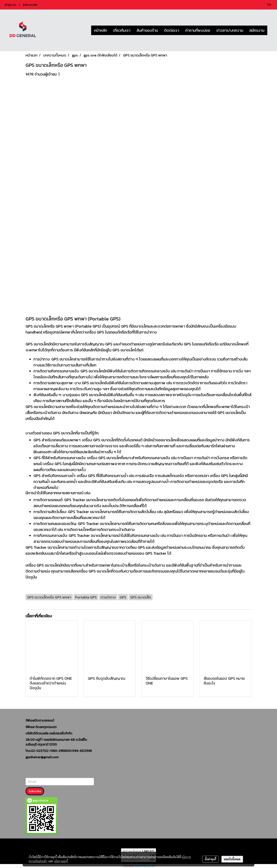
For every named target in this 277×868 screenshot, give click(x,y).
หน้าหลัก (101, 30)
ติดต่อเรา (172, 30)
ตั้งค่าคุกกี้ (211, 859)
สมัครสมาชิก (30, 5)
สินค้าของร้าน (147, 30)
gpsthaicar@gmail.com (42, 757)
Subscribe (35, 791)
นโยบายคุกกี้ (61, 861)
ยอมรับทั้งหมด (232, 859)
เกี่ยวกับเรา (122, 30)
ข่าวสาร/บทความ (230, 30)
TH (266, 5)
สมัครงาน (257, 30)
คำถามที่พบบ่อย (198, 30)
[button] (271, 30)
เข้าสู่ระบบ (10, 5)
